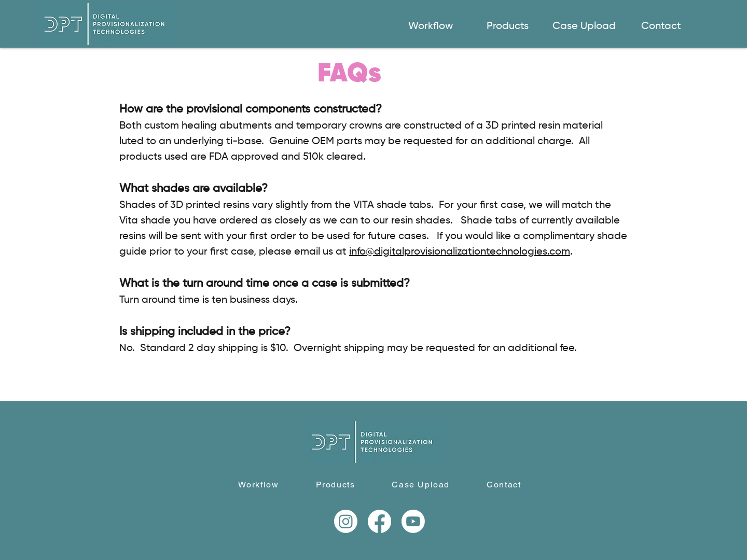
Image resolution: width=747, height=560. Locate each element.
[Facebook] (379, 521)
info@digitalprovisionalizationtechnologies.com (460, 252)
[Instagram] (346, 521)
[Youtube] (413, 521)
